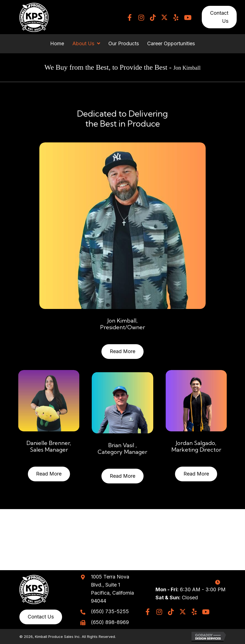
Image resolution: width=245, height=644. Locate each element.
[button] (129, 17)
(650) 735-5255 (110, 611)
